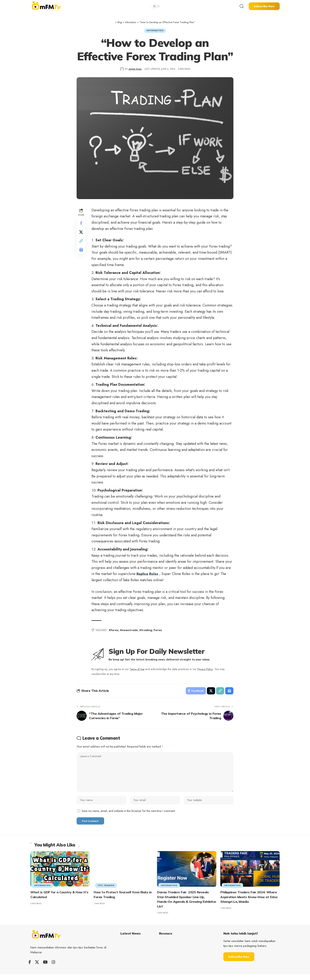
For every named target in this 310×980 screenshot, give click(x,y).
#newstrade (130, 631)
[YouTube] (45, 968)
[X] (37, 968)
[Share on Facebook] (81, 224)
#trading (146, 631)
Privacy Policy (208, 670)
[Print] (81, 253)
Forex (159, 631)
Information (155, 31)
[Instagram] (53, 968)
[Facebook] (30, 968)
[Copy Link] (81, 244)
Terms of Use (139, 670)
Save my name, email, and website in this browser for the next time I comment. (129, 816)
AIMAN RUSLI (135, 70)
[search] (242, 6)
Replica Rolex (149, 575)
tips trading (106, 891)
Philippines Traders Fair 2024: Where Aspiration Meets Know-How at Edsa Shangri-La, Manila (249, 903)
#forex (114, 631)
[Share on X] (81, 234)
